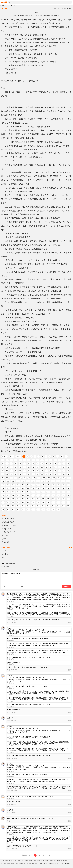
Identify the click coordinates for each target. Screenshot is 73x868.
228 (43, 510)
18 (25, 460)
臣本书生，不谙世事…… (10, 525)
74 (60, 471)
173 (48, 495)
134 (63, 485)
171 (38, 495)
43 (64, 464)
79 (11, 474)
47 (11, 467)
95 (11, 478)
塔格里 (4, 539)
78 (7, 474)
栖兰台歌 (5, 535)
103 (49, 478)
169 (28, 495)
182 (23, 499)
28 (68, 460)
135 (68, 485)
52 (33, 467)
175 (58, 495)
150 (3, 492)
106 (64, 478)
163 (68, 492)
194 (13, 502)
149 (68, 488)
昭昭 (8, 566)
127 (28, 485)
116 (43, 481)
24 (51, 460)
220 (3, 510)
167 (18, 495)
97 (20, 478)
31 (11, 464)
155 (28, 492)
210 (23, 506)
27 (64, 460)
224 (23, 510)
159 (48, 492)
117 (48, 481)
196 (23, 502)
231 (58, 510)
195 (18, 502)
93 (3, 478)
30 (7, 464)
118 (53, 481)
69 (38, 471)
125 (18, 485)
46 (7, 467)
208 (13, 506)
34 (25, 464)
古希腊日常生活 (7, 529)
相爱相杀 (53, 16)
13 (3, 460)
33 (20, 464)
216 (53, 506)
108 (3, 481)
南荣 (3, 558)
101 (39, 478)
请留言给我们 (58, 861)
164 (3, 495)
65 (20, 471)
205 (68, 502)
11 (62, 456)
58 (60, 467)
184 (33, 499)
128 (33, 485)
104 (54, 478)
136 (3, 488)
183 (28, 499)
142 (33, 488)
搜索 (71, 2)
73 (55, 471)
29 (3, 464)
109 (8, 481)
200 (43, 502)
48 (16, 467)
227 (38, 510)
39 (46, 464)
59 (64, 467)
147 (58, 488)
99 (29, 478)
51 (29, 467)
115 (38, 481)
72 (51, 471)
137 (8, 488)
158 (43, 492)
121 (68, 481)
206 (3, 506)
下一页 (18, 456)
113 (28, 481)
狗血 (45, 16)
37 (38, 464)
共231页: (5, 456)
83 (29, 474)
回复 (70, 622)
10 (58, 456)
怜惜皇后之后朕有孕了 (10, 532)
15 (11, 460)
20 (33, 460)
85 (38, 474)
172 (43, 495)
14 (7, 460)
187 (48, 499)
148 (63, 488)
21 (38, 460)
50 (25, 467)
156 (33, 492)
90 (60, 474)
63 (11, 471)
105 (59, 478)
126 (23, 485)
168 (23, 495)
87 (46, 474)
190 (63, 499)
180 (13, 499)
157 (38, 492)
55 (46, 467)
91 (64, 474)
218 (63, 506)
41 (55, 464)
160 (53, 492)
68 (33, 471)
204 (63, 502)
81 (20, 474)
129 (38, 485)
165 (8, 495)
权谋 (58, 16)
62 (7, 471)
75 (64, 471)
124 (13, 485)
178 (3, 499)
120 (63, 481)
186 (43, 499)
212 (33, 506)
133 (58, 485)
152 (13, 492)
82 (25, 474)
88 (51, 474)
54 (42, 467)
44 (68, 464)
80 (16, 474)
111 (18, 481)
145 (48, 488)
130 (43, 485)
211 (28, 506)
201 (48, 502)
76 (68, 471)
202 (53, 502)
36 (33, 464)
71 (46, 471)
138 (13, 488)
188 (53, 499)
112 (23, 481)
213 (38, 506)
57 (55, 467)
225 (28, 510)
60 (68, 467)
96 (16, 478)
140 (23, 488)
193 (8, 502)
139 (18, 488)
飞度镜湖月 (6, 542)
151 (8, 492)
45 (3, 467)
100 (34, 478)
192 (3, 502)
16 (16, 460)
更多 (71, 547)
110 (13, 481)
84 (33, 474)
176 (63, 495)
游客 (9, 622)
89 (55, 474)
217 (58, 506)
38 (42, 464)
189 (58, 499)
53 (38, 467)
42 (60, 464)
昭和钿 (4, 551)
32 (16, 464)
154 (23, 492)
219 (68, 506)
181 (18, 499)
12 (66, 456)
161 (58, 492)
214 (43, 506)
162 (63, 492)
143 (38, 488)
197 (28, 502)
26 (60, 460)
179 (8, 499)
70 (42, 471)
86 (42, 474)
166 (13, 495)
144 (43, 488)
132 (53, 485)
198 (33, 502)
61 (3, 471)
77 (3, 474)
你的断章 (5, 554)
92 (68, 474)
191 (68, 499)
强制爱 (48, 16)
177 (68, 495)
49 (20, 467)
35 (29, 464)
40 (51, 464)
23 (46, 460)
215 (48, 506)
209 (18, 506)
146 (53, 488)
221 (8, 510)
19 (29, 460)
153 (18, 492)
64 (16, 471)
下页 (49, 855)
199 (38, 502)
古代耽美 (69, 9)
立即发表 (67, 587)
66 (25, 471)
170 (33, 495)
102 (44, 478)
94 (7, 478)
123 (8, 485)
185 (38, 499)
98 (25, 478)
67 (29, 471)
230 (53, 510)
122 (3, 485)
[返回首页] (37, 570)
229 (48, 510)
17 (20, 460)
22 (42, 460)
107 (69, 478)
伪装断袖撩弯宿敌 (8, 519)
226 (33, 510)
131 (48, 485)
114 (33, 481)
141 (28, 488)
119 (58, 481)
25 (55, 460)
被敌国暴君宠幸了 (8, 522)
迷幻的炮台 (21, 16)
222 (13, 510)
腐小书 (63, 9)
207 (8, 506)
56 (51, 467)
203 (58, 502)
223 (18, 510)
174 (53, 495)
